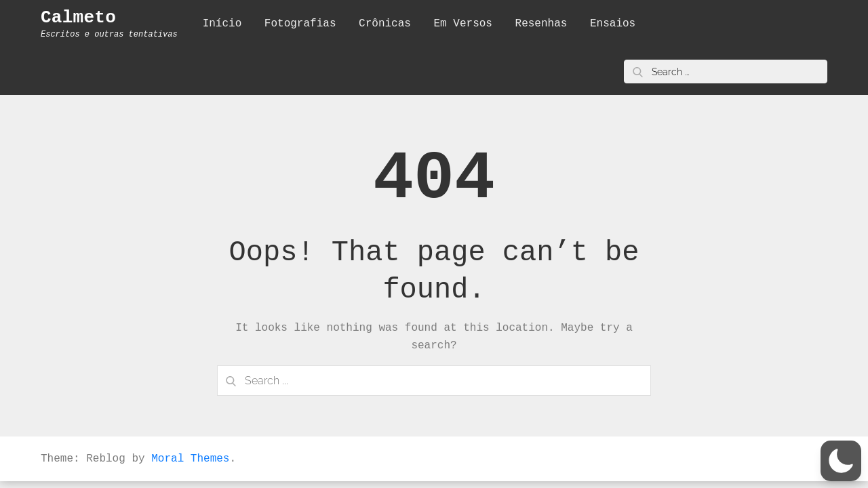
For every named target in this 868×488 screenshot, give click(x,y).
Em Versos (463, 24)
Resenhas (541, 24)
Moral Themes (190, 459)
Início (222, 24)
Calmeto (78, 18)
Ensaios (613, 24)
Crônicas (385, 24)
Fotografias (300, 24)
